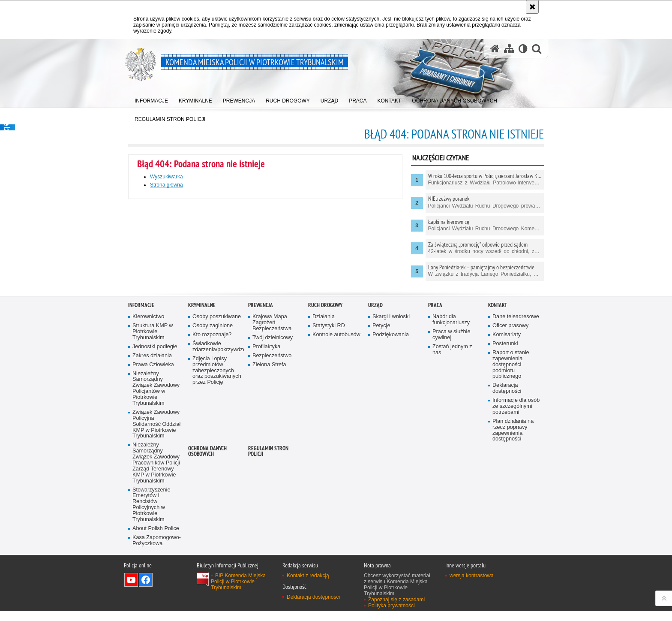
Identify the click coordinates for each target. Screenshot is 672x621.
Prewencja (261, 424)
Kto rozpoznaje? (212, 453)
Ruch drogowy (325, 424)
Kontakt (498, 424)
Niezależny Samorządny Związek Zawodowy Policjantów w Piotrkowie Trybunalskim (156, 506)
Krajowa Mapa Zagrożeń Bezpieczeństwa (272, 441)
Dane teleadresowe (516, 435)
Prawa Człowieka (153, 483)
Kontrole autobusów (336, 453)
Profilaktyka (266, 465)
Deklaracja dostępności (507, 506)
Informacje (141, 424)
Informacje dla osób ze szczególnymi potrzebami (516, 524)
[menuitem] (151, 99)
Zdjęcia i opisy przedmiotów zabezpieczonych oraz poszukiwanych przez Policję (217, 489)
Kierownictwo (148, 435)
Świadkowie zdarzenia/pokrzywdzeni (217, 465)
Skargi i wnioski (391, 435)
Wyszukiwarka (166, 177)
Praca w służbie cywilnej (451, 453)
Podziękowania (391, 453)
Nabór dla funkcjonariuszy (451, 438)
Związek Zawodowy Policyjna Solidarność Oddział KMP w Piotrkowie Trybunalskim (156, 542)
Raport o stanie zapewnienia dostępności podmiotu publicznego (511, 483)
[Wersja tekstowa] (523, 49)
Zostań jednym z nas (452, 468)
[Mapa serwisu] (509, 49)
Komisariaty (507, 453)
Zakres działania (152, 474)
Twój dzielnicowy (273, 456)
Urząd (375, 424)
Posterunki (505, 462)
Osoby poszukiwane (217, 435)
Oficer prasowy (510, 444)
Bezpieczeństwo (272, 474)
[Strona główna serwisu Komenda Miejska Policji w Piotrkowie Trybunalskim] (495, 49)
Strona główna (166, 185)
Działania (324, 435)
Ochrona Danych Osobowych (207, 569)
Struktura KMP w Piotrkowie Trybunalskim (153, 450)
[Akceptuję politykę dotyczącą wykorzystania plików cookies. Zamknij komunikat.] (532, 7)
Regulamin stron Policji (268, 569)
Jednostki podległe (155, 465)
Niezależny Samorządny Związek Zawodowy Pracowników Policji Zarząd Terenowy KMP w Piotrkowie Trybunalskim (156, 581)
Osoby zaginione (213, 444)
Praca (435, 424)
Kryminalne (202, 424)
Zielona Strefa (269, 483)
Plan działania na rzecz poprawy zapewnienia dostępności (513, 548)
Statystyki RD (329, 444)
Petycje (381, 444)
